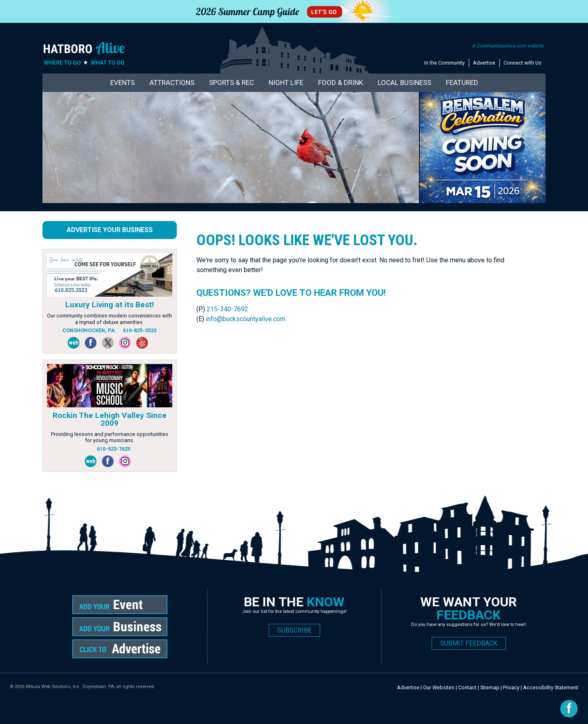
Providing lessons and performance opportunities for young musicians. (110, 437)
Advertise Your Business (110, 230)
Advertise (484, 63)
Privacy (511, 687)
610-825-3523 (140, 330)
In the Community (444, 63)
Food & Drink (341, 83)
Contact (467, 687)
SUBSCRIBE (294, 630)
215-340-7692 (227, 309)
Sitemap (490, 687)
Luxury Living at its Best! (110, 305)
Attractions (172, 83)
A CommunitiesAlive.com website (508, 46)
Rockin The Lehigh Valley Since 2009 (110, 419)
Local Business (404, 83)
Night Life (286, 83)
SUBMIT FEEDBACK (469, 643)
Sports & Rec (232, 83)
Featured (462, 83)
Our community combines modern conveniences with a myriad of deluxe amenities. (109, 319)
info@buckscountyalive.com (246, 319)
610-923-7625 (114, 449)
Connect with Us (522, 63)
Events (122, 83)
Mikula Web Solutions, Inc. (53, 687)
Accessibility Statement (551, 687)
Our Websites (439, 687)
